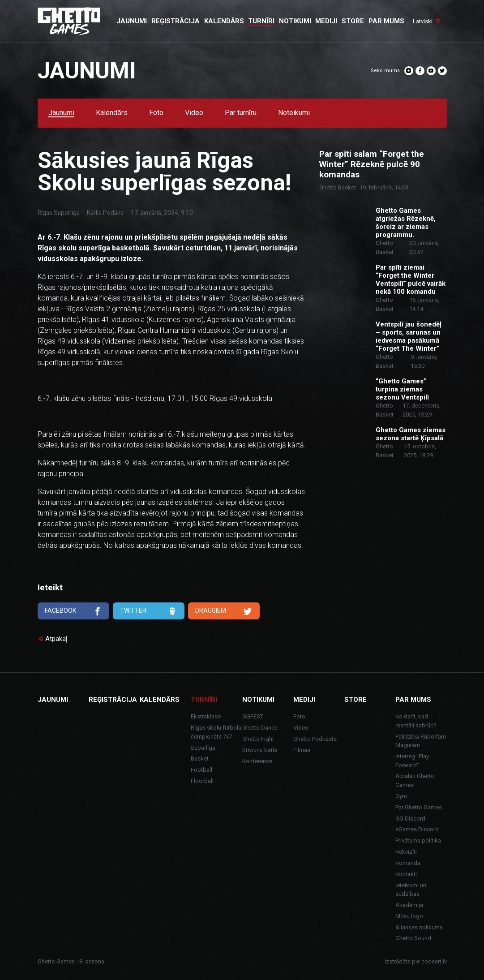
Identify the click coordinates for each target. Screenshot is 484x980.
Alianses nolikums (419, 927)
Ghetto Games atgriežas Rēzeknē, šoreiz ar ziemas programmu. (406, 223)
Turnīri (204, 700)
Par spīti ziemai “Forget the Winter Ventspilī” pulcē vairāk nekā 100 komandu (411, 279)
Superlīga (203, 748)
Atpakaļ (56, 639)
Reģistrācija (113, 700)
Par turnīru (241, 113)
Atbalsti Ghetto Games (415, 780)
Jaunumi (61, 113)
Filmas (302, 750)
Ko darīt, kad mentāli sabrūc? (416, 721)
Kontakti (406, 874)
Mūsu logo (409, 916)
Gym (401, 796)
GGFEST (253, 716)
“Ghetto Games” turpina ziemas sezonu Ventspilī (402, 389)
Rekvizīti (406, 852)
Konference (257, 761)
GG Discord (410, 819)
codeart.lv (434, 961)
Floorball (202, 781)
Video (194, 113)
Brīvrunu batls (260, 750)
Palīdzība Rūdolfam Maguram (421, 741)
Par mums (413, 700)
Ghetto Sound (413, 938)
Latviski (423, 21)
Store (356, 700)
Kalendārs (112, 113)
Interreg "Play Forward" (412, 761)
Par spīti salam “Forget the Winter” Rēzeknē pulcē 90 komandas (372, 164)
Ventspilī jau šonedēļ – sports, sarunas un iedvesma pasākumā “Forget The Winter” (409, 336)
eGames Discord (417, 829)
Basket (200, 759)
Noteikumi (294, 113)
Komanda (408, 863)
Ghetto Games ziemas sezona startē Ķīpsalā (411, 434)
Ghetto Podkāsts (315, 739)
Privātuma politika (418, 840)
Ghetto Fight (258, 739)
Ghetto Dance (260, 728)
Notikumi (258, 700)
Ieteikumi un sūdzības (411, 890)
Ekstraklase (206, 716)
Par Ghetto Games (419, 807)
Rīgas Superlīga (59, 213)
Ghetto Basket (338, 187)
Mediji (304, 700)
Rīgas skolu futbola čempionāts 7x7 (216, 732)
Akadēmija (409, 905)
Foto (156, 113)
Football (201, 770)
